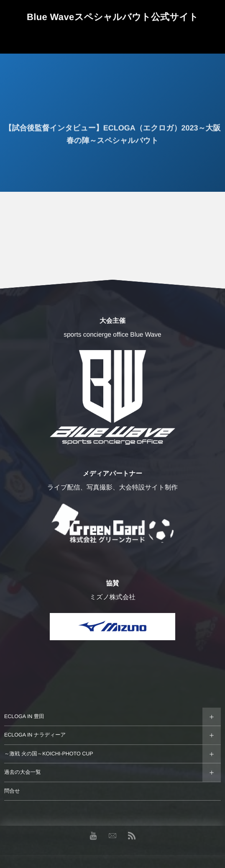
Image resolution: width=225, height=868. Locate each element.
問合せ (12, 791)
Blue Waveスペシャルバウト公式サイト (112, 17)
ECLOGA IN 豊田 (24, 716)
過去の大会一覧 (23, 772)
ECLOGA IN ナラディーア (35, 735)
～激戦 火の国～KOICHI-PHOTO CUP (49, 754)
